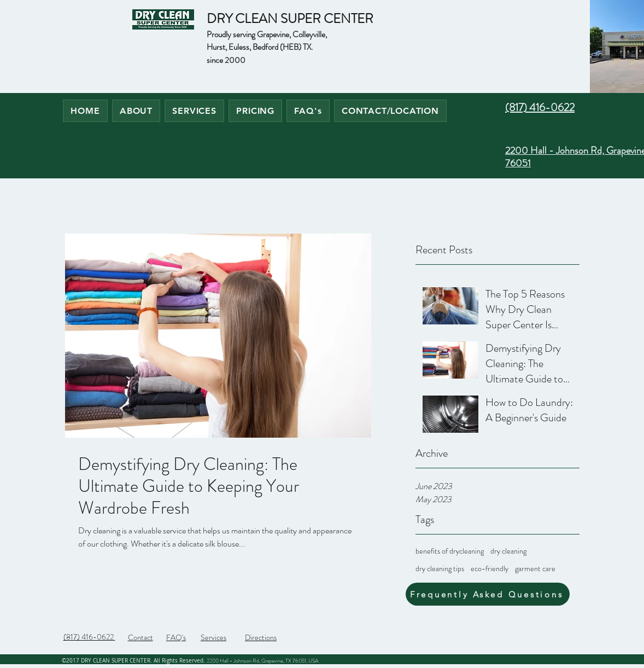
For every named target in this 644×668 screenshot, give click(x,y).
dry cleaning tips (440, 569)
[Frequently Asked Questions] (488, 594)
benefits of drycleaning (450, 551)
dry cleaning (508, 551)
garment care (535, 569)
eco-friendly (490, 569)
